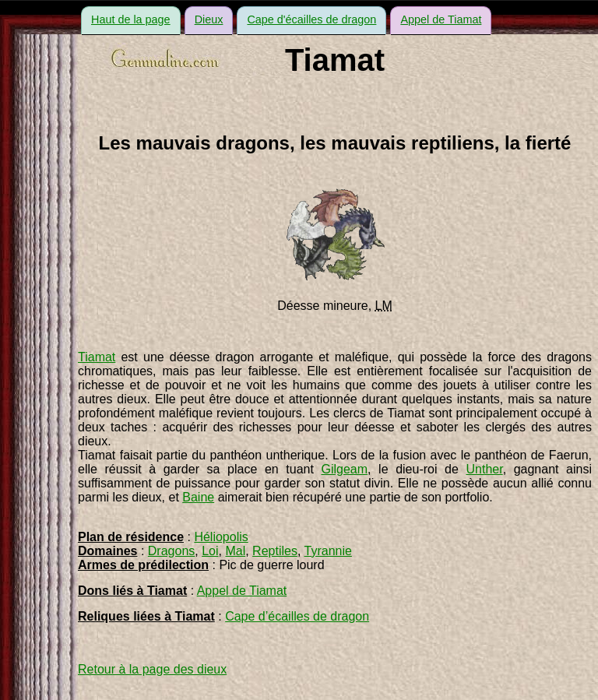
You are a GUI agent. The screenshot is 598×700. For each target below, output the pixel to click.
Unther (484, 469)
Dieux (209, 19)
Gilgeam (344, 469)
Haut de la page (131, 19)
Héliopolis (221, 537)
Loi (210, 551)
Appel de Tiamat (441, 19)
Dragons (171, 551)
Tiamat (97, 357)
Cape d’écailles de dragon (297, 616)
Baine (198, 497)
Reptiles (275, 551)
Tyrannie (328, 551)
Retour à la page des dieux (152, 669)
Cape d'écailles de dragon (311, 19)
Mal (235, 551)
